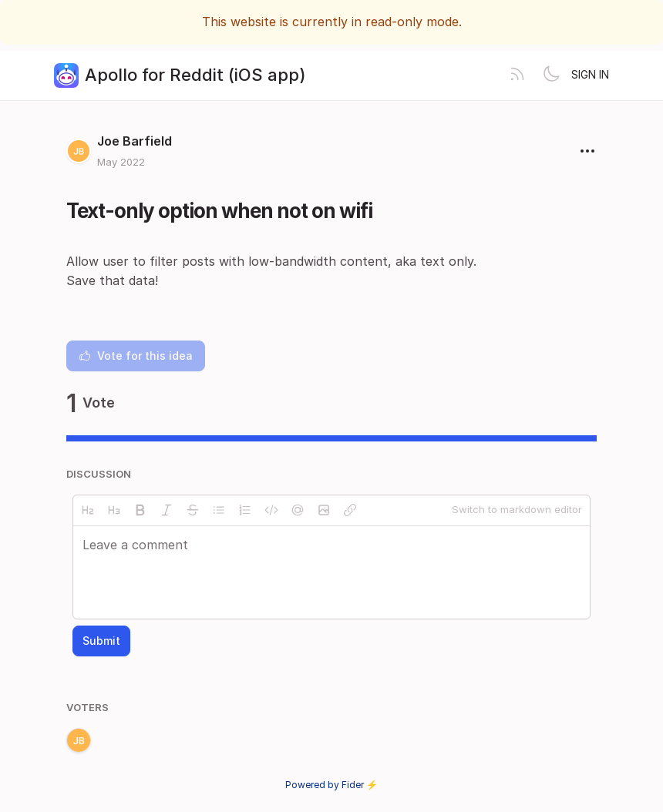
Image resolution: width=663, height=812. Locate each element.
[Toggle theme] (551, 75)
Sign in (590, 74)
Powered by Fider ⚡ (331, 785)
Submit (101, 641)
